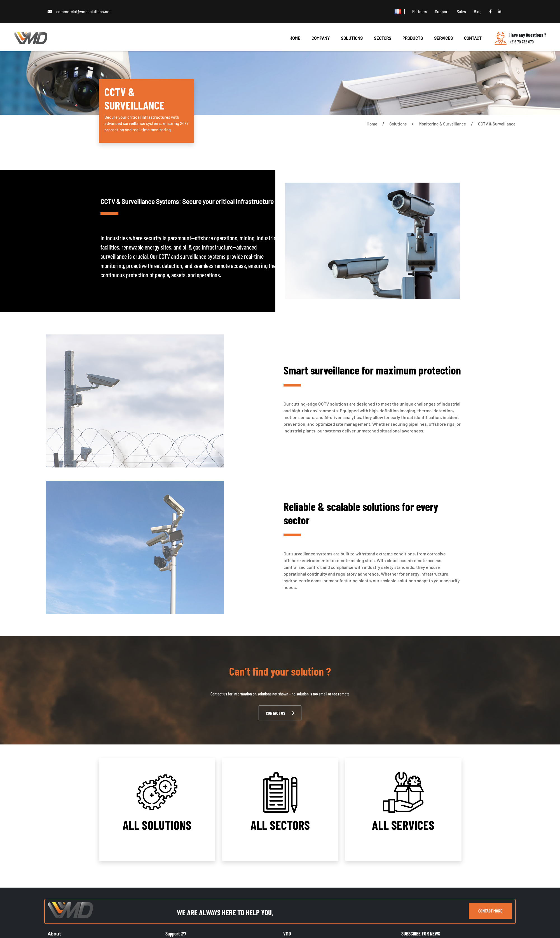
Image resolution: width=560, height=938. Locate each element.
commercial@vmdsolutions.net (84, 12)
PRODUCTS (413, 38)
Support (442, 12)
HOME (295, 38)
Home (372, 124)
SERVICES (443, 38)
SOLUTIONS (352, 38)
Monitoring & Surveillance (442, 124)
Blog (478, 12)
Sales (461, 12)
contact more (490, 911)
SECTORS (383, 38)
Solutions (398, 124)
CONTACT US (280, 713)
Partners (420, 12)
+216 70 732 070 (522, 42)
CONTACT (473, 38)
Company (321, 38)
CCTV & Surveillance (497, 124)
